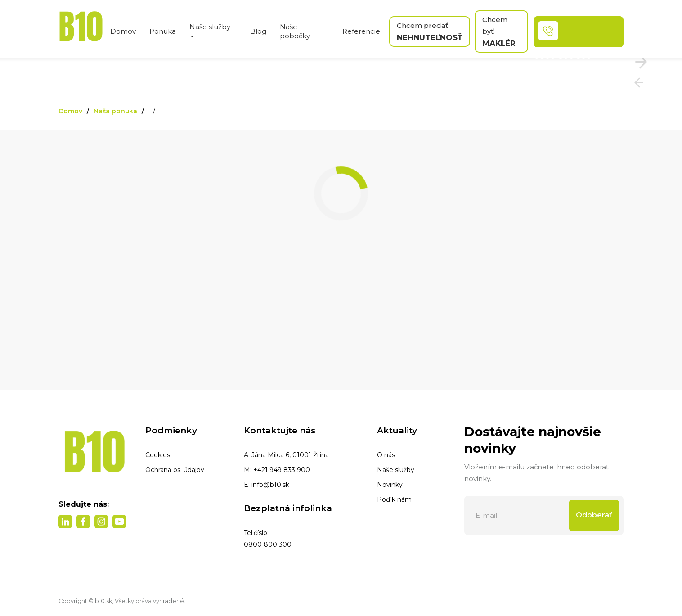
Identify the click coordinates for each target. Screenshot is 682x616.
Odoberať (594, 515)
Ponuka (163, 31)
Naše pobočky (295, 31)
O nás (386, 455)
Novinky (390, 485)
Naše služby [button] (210, 30)
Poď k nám (394, 499)
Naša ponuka (115, 111)
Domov (123, 31)
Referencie (361, 31)
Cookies (158, 455)
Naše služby (396, 470)
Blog (258, 31)
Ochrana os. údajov (175, 470)
